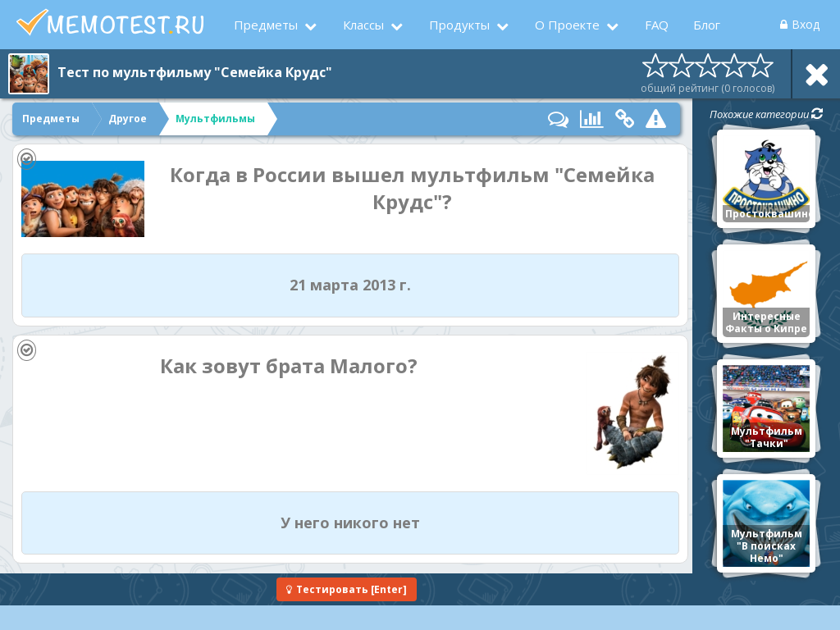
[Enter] (347, 589)
